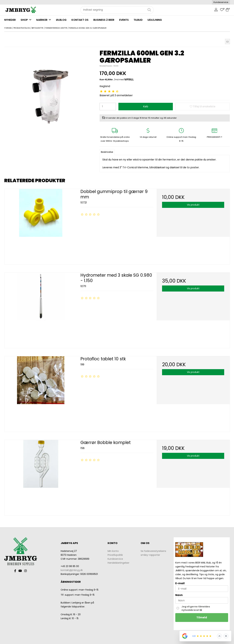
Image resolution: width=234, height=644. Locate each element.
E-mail (180, 583)
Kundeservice (221, 2)
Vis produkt (193, 205)
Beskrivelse (107, 152)
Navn (179, 595)
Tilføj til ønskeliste (203, 106)
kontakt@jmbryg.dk (72, 570)
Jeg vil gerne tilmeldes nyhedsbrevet (203, 608)
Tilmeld (202, 617)
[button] (227, 42)
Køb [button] (146, 106)
